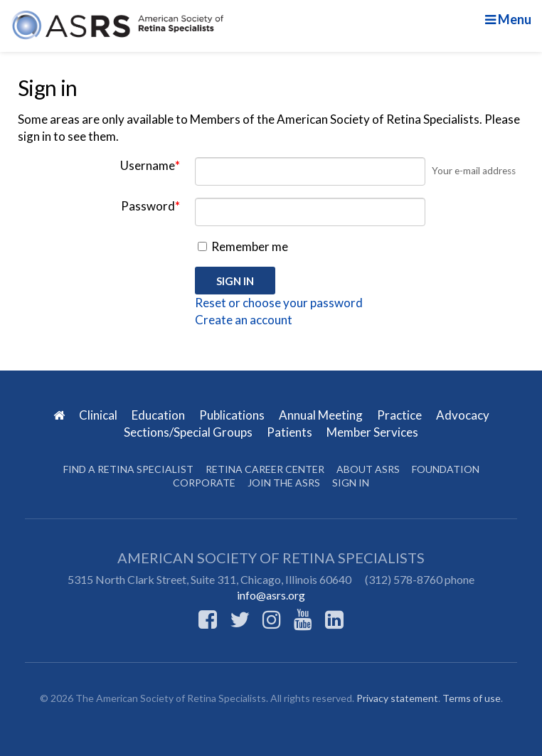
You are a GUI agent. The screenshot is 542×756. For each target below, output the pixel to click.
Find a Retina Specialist (128, 469)
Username (150, 165)
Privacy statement (397, 698)
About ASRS (368, 469)
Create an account (244, 320)
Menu (508, 19)
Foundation (446, 469)
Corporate (204, 483)
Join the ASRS (284, 483)
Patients (291, 432)
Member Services (372, 432)
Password (150, 206)
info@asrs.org (271, 595)
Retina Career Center (265, 469)
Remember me (243, 246)
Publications (233, 415)
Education (159, 415)
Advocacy (463, 415)
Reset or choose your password (279, 303)
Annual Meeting (322, 415)
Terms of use (472, 698)
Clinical (99, 415)
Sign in (351, 483)
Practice (400, 415)
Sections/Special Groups (189, 432)
